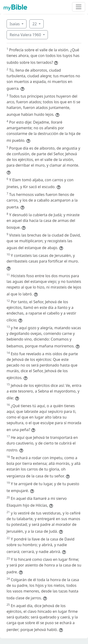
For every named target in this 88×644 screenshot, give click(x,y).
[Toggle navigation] (79, 7)
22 (35, 24)
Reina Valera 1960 (26, 35)
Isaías (15, 24)
